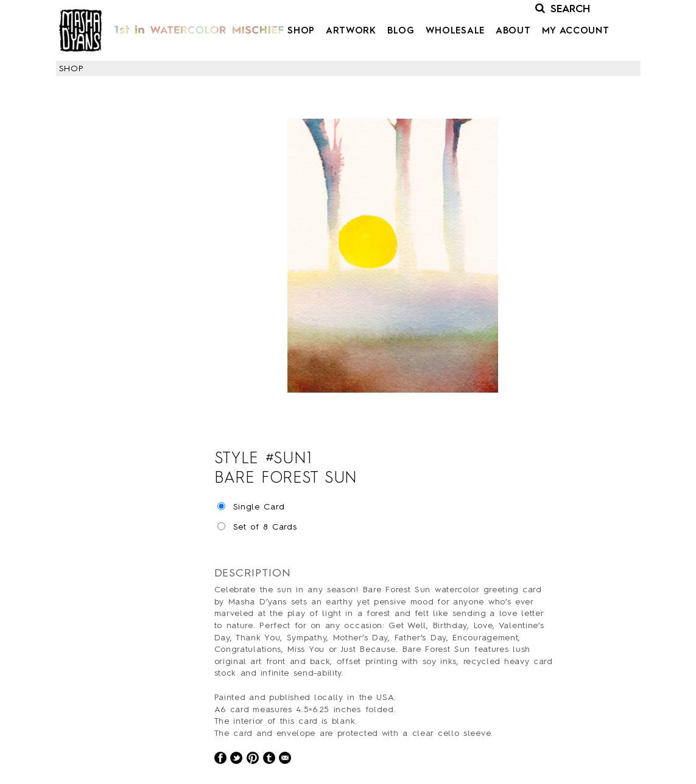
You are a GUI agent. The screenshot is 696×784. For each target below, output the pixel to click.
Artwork (351, 31)
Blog (401, 31)
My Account (576, 31)
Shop (301, 31)
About (513, 31)
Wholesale (455, 31)
